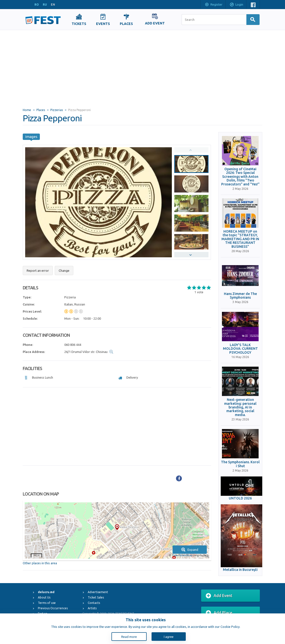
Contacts (94, 603)
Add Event (219, 596)
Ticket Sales (96, 597)
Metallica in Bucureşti (240, 570)
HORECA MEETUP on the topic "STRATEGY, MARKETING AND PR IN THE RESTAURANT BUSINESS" (240, 239)
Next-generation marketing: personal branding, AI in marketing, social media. (240, 407)
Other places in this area (40, 563)
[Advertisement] (142, 67)
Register (214, 5)
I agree (169, 637)
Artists (92, 608)
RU (45, 5)
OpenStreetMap (182, 555)
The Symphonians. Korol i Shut (240, 464)
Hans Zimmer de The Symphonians (240, 296)
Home (27, 110)
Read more (129, 637)
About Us (44, 597)
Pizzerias (57, 110)
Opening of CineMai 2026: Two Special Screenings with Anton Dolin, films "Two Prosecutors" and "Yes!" (240, 177)
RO (37, 5)
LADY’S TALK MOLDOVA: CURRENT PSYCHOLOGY (240, 349)
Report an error (38, 271)
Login (236, 5)
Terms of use (47, 603)
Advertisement (98, 592)
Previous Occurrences (53, 608)
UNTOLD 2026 (240, 498)
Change (64, 271)
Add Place (219, 613)
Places (41, 110)
